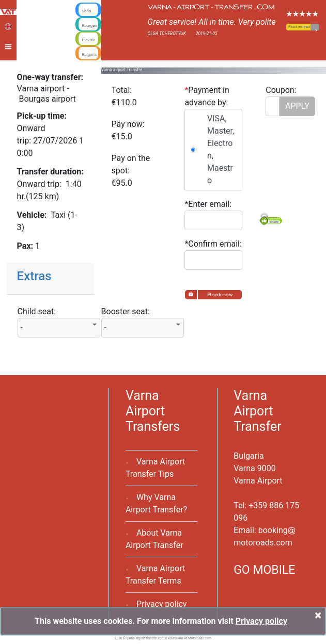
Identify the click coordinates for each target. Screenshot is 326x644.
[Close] (318, 615)
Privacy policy (162, 604)
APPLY (297, 106)
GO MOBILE (264, 570)
